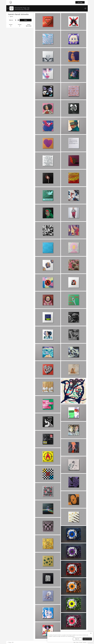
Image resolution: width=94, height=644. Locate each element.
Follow (26, 20)
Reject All (77, 639)
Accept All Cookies (87, 639)
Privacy (81, 642)
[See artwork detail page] (48, 22)
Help (75, 642)
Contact (85, 642)
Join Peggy (80, 2)
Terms (77, 642)
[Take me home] (11, 2)
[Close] (91, 633)
